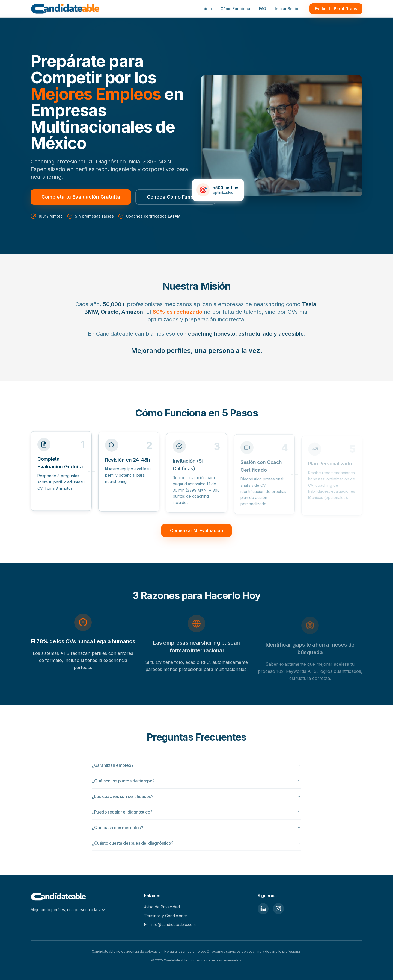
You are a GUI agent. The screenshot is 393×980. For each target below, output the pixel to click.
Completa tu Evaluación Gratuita (81, 197)
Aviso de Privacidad (162, 907)
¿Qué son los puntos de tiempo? (196, 783)
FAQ (263, 9)
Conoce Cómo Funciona (175, 197)
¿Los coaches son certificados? (196, 798)
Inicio (207, 9)
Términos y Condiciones (166, 916)
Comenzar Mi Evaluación (196, 530)
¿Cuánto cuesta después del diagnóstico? (196, 845)
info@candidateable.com (170, 924)
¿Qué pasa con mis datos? (196, 829)
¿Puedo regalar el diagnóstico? (196, 814)
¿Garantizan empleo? (196, 767)
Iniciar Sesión (288, 9)
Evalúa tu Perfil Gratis (336, 9)
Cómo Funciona (235, 9)
